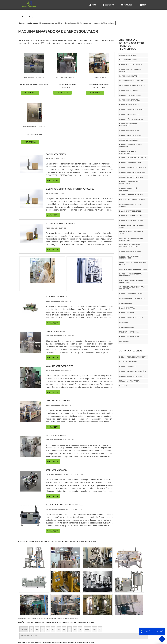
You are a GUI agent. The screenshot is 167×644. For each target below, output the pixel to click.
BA (75, 580)
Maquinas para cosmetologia (130, 163)
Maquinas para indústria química (131, 177)
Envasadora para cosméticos (130, 211)
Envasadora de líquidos (128, 60)
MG (37, 580)
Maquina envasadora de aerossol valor (132, 226)
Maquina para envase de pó (129, 131)
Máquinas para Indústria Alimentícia (132, 371)
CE (80, 580)
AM (95, 580)
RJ (31, 580)
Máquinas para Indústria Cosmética (132, 376)
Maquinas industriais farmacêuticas (133, 158)
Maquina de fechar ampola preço (131, 221)
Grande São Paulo (82, 600)
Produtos (127, 5)
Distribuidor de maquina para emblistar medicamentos (130, 246)
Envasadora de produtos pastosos (132, 298)
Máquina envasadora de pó (129, 337)
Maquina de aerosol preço (129, 76)
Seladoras (123, 386)
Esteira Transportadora (128, 362)
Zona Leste (69, 600)
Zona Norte (37, 600)
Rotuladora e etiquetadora (129, 381)
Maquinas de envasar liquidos (130, 95)
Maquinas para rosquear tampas (131, 195)
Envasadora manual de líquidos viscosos (78, 23)
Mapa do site (142, 625)
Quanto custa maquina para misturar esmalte (133, 264)
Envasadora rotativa (127, 308)
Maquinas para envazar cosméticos (51, 23)
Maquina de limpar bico (128, 55)
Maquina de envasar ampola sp (130, 216)
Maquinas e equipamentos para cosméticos (130, 146)
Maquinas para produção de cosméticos (130, 189)
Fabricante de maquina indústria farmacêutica (131, 239)
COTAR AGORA (30, 93)
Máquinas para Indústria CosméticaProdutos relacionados (131, 44)
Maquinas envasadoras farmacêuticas (128, 152)
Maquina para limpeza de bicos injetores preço (130, 257)
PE (69, 580)
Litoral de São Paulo (97, 600)
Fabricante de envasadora (129, 332)
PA (100, 580)
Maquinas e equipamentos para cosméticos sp (130, 275)
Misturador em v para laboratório (132, 200)
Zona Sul (59, 600)
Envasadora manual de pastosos (131, 81)
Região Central (25, 600)
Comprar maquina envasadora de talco (131, 233)
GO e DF (87, 580)
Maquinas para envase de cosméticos (133, 168)
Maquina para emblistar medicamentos (128, 125)
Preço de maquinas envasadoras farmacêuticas (131, 281)
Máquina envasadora (127, 313)
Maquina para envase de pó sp (130, 251)
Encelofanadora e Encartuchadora (133, 357)
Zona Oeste (48, 600)
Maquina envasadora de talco (130, 114)
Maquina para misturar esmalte (131, 135)
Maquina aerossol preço (128, 90)
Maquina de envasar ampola (129, 100)
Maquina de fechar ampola (129, 105)
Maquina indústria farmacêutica (104, 23)
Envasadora (124, 322)
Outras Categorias (130, 351)
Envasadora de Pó (126, 303)
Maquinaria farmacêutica (129, 140)
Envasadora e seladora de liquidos (132, 86)
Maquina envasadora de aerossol (132, 110)
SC (59, 580)
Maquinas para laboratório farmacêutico (129, 183)
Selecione (24, 580)
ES (42, 580)
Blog (143, 5)
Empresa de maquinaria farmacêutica (133, 269)
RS (64, 580)
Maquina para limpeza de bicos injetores (130, 70)
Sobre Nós (108, 5)
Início (93, 5)
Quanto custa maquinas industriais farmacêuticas (132, 288)
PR (53, 580)
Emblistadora (124, 342)
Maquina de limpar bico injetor (130, 65)
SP (48, 580)
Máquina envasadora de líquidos (131, 318)
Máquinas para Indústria (128, 367)
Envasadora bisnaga (127, 327)
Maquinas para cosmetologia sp (131, 294)
